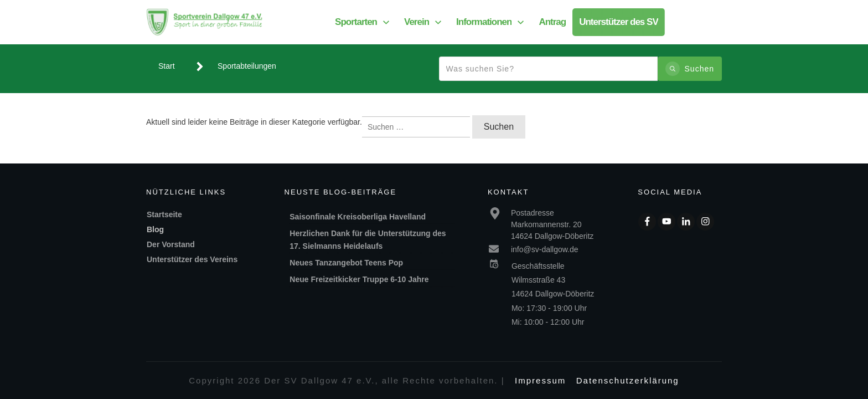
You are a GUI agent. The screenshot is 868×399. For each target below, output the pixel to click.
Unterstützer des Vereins (192, 259)
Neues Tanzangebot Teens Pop (346, 263)
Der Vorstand (171, 244)
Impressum (540, 380)
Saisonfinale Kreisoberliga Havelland (358, 217)
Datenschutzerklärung (628, 380)
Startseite (164, 214)
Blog (155, 229)
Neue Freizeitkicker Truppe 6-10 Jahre (359, 279)
